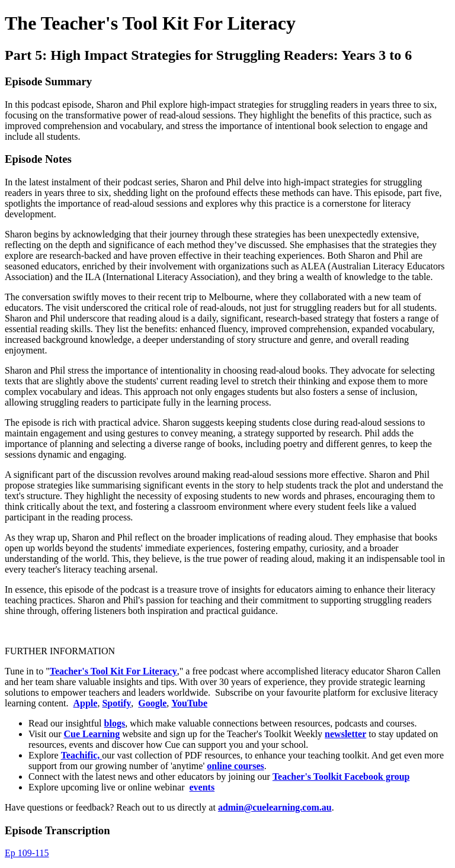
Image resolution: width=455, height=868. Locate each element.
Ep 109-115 (27, 853)
